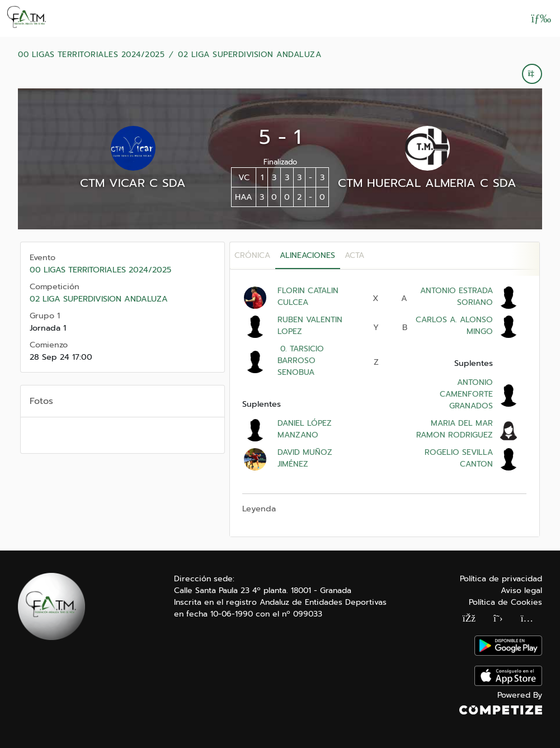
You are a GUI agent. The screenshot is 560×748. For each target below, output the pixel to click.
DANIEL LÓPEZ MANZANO (305, 429)
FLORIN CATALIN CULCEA (308, 297)
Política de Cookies (505, 602)
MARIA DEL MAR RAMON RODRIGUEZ (455, 429)
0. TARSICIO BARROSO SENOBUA (301, 361)
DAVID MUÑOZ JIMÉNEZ (305, 458)
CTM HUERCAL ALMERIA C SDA (427, 183)
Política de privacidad (501, 579)
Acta (354, 255)
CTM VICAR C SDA (133, 183)
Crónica (252, 255)
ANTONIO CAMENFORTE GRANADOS (466, 394)
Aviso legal (521, 591)
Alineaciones (307, 255)
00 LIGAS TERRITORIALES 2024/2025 (91, 55)
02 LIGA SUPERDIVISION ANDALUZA (250, 55)
